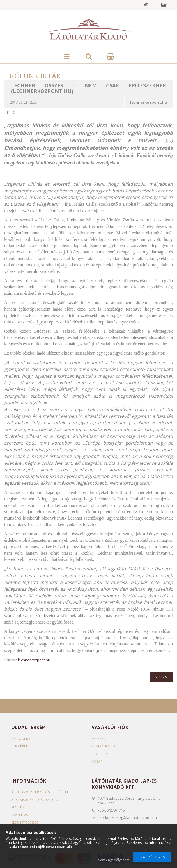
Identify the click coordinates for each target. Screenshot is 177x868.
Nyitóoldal (22, 739)
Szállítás (20, 815)
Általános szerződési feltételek (41, 792)
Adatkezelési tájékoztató (35, 800)
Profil (164, 5)
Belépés (146, 5)
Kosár (97, 761)
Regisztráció (104, 746)
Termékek (20, 746)
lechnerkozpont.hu (34, 660)
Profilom (100, 754)
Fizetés (18, 807)
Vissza (161, 677)
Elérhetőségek (25, 822)
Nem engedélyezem (113, 860)
